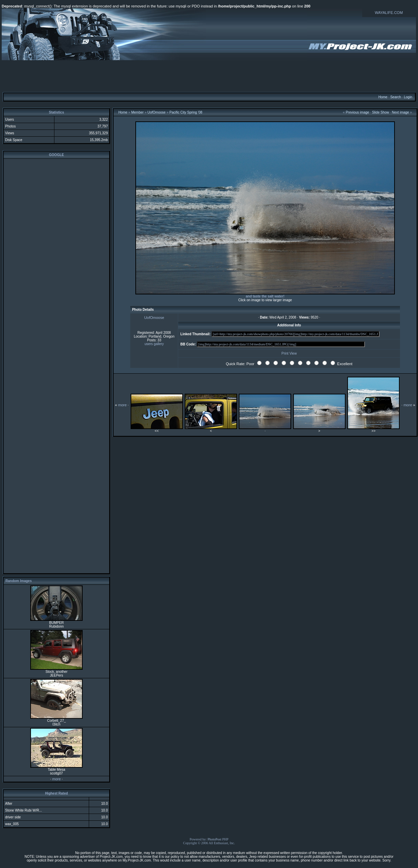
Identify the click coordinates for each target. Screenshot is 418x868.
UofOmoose (157, 112)
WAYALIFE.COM (389, 13)
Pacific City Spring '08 (186, 112)
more (56, 779)
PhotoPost (214, 839)
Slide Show (381, 112)
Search (396, 97)
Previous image (357, 112)
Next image (400, 112)
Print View (289, 353)
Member (138, 112)
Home (383, 97)
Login (408, 97)
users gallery (154, 344)
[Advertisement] (209, 76)
